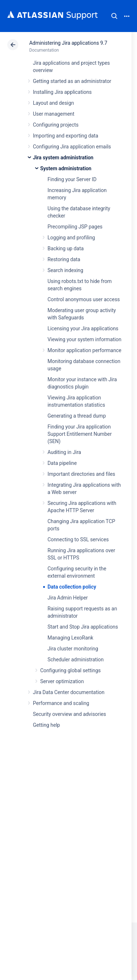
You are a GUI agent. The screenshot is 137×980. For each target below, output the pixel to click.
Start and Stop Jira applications (83, 627)
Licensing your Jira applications (83, 328)
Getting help (46, 725)
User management (54, 114)
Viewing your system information (84, 339)
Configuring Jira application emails (72, 147)
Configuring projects (56, 125)
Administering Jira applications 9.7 (68, 43)
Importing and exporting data (66, 136)
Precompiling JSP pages (75, 227)
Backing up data (66, 248)
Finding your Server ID (72, 179)
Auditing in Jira (64, 452)
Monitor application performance (84, 350)
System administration (66, 168)
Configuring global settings (71, 670)
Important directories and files (81, 474)
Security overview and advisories (69, 714)
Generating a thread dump (77, 416)
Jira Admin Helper (68, 598)
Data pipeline (62, 463)
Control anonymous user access (84, 299)
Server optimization (62, 681)
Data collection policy (72, 587)
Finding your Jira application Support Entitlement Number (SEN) (80, 434)
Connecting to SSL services (78, 539)
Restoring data (64, 259)
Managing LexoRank (70, 638)
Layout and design (53, 103)
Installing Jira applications (62, 92)
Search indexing (65, 270)
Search (114, 16)
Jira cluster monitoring (73, 649)
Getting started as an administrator (72, 81)
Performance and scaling (61, 703)
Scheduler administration (76, 660)
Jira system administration (63, 158)
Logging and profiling (71, 238)
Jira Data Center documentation (69, 692)
